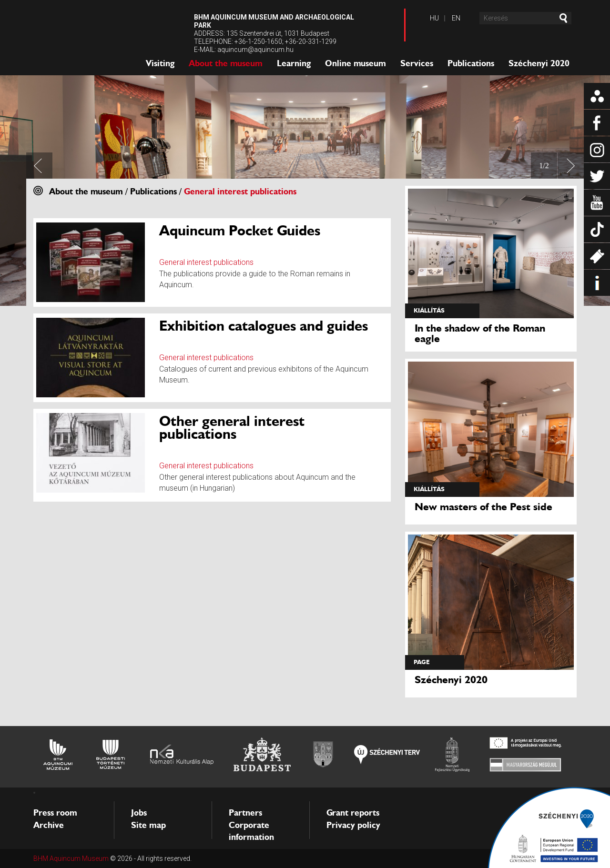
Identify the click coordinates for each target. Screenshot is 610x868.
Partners (245, 813)
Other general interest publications (232, 427)
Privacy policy (353, 825)
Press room (55, 813)
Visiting (160, 63)
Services (417, 63)
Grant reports (353, 813)
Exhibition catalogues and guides (264, 326)
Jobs (139, 813)
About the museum (226, 63)
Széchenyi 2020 (539, 63)
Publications (471, 63)
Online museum (356, 63)
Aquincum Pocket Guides (240, 230)
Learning (294, 63)
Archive (49, 825)
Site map (148, 825)
